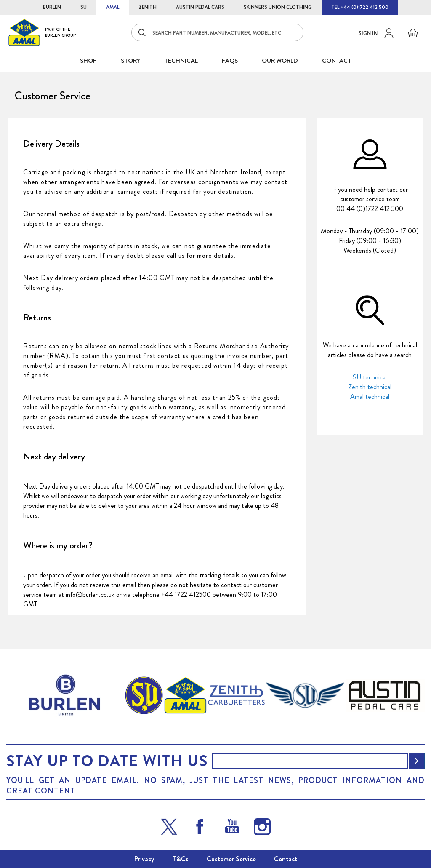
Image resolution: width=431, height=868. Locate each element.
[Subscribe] (417, 761)
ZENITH (148, 7)
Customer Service (231, 859)
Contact (286, 859)
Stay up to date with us (107, 761)
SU (84, 7)
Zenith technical (370, 387)
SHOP (88, 61)
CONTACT (337, 61)
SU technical (370, 377)
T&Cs (180, 859)
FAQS (230, 61)
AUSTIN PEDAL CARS (200, 7)
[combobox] (217, 32)
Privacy (144, 859)
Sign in (368, 33)
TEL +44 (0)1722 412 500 (360, 7)
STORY (130, 61)
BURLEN (52, 7)
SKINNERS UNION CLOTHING (278, 7)
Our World (280, 61)
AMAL (113, 7)
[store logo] (42, 32)
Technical (181, 61)
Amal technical (370, 397)
